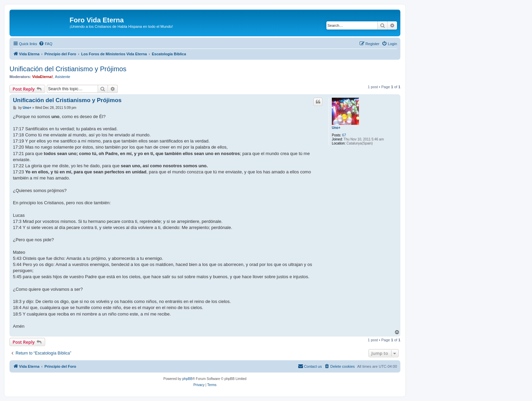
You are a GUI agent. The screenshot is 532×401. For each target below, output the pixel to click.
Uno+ (336, 128)
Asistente (63, 77)
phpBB (187, 379)
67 (344, 135)
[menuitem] (45, 44)
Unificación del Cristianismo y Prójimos (68, 69)
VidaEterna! (43, 77)
